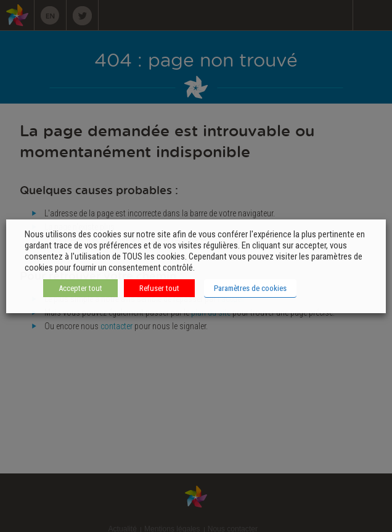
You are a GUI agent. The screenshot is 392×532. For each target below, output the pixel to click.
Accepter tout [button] (80, 288)
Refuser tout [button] (159, 288)
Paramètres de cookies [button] (250, 288)
